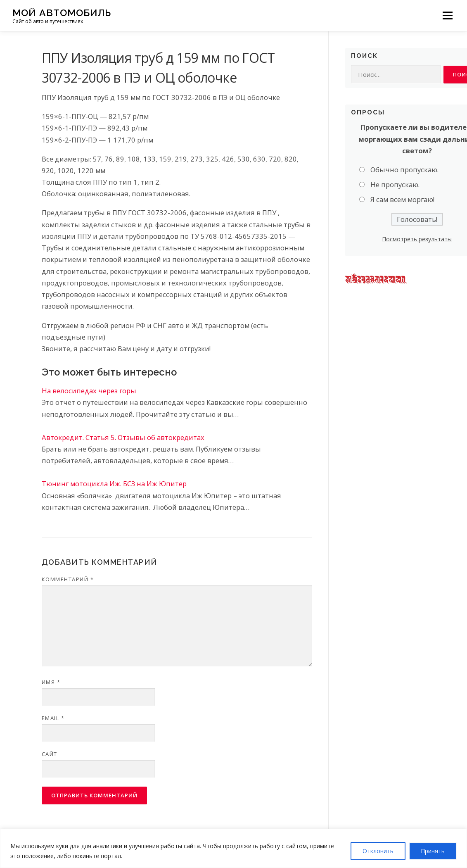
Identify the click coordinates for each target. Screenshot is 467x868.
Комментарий (68, 579)
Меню (447, 15)
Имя (51, 682)
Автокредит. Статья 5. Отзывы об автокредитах (123, 437)
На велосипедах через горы (89, 391)
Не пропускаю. (395, 185)
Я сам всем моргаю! (402, 200)
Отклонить (378, 851)
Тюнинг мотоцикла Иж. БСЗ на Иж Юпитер (114, 484)
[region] (233, 848)
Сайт (50, 754)
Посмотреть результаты (417, 239)
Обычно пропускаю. (404, 170)
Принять (433, 851)
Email (53, 718)
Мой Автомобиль (62, 13)
